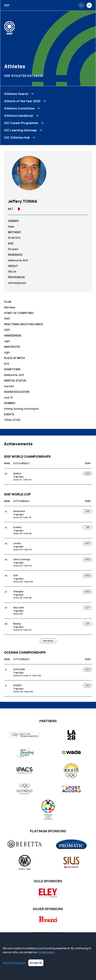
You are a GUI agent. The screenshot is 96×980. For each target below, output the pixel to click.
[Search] (81, 5)
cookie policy (46, 952)
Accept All (36, 963)
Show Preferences (14, 963)
